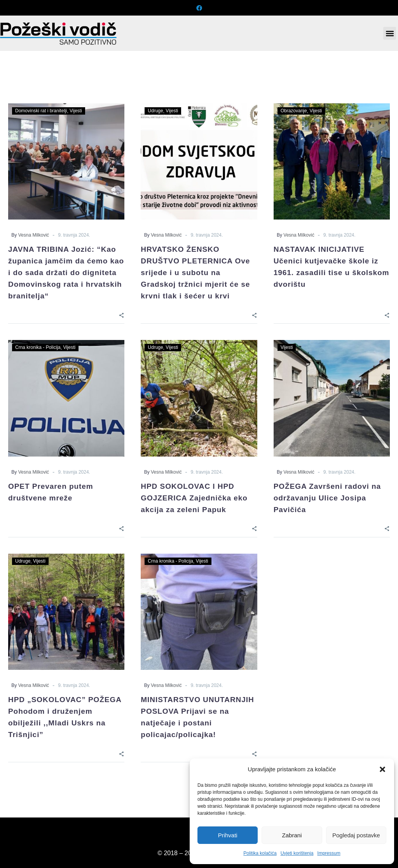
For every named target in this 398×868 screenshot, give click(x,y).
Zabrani (292, 835)
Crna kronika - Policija (38, 347)
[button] (382, 769)
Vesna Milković (34, 235)
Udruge (155, 111)
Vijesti (76, 111)
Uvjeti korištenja (297, 853)
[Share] (121, 315)
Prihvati (228, 835)
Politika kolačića (260, 853)
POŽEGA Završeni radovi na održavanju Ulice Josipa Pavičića (327, 498)
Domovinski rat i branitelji (41, 111)
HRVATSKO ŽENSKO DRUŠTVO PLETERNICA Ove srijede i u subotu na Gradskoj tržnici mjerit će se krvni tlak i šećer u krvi (195, 273)
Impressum (329, 853)
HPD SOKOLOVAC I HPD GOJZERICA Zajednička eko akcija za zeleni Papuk (194, 498)
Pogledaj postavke (356, 835)
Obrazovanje (294, 111)
